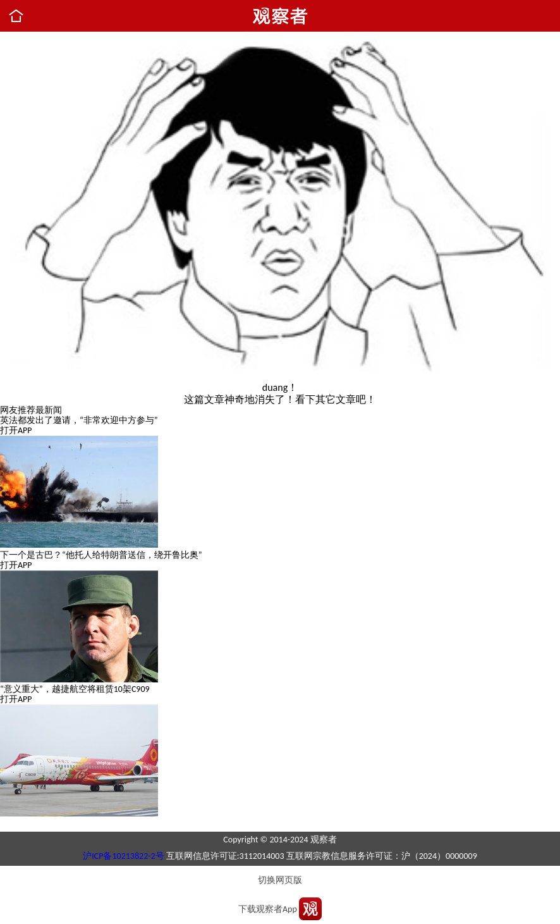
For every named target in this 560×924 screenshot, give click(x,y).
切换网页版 (280, 880)
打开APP (16, 430)
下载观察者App (268, 909)
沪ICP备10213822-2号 (123, 856)
